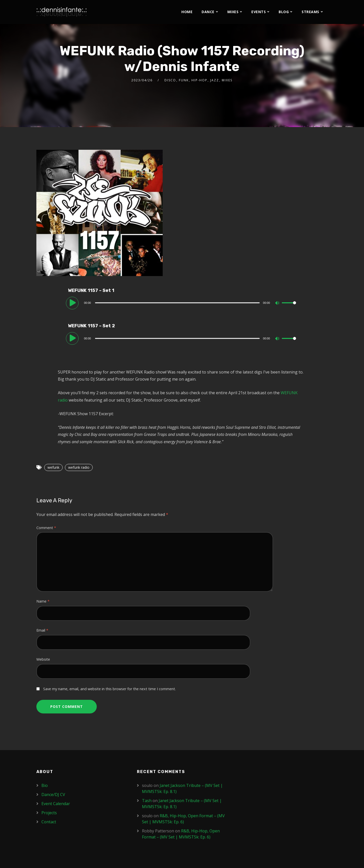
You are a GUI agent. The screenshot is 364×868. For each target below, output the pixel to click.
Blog (284, 12)
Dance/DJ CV (53, 795)
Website (43, 659)
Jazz (215, 80)
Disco (170, 80)
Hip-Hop (199, 80)
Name (43, 601)
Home (187, 12)
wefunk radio (79, 467)
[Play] (73, 303)
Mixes (233, 12)
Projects (49, 813)
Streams (310, 12)
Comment (46, 528)
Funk (184, 80)
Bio (45, 785)
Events (259, 12)
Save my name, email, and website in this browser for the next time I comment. (110, 689)
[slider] (177, 303)
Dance (208, 12)
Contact (49, 822)
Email (42, 630)
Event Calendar (56, 804)
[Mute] (278, 303)
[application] (182, 303)
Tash (147, 801)
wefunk (53, 467)
